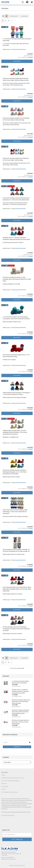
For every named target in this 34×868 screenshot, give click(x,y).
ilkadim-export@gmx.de (10, 859)
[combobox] (14, 16)
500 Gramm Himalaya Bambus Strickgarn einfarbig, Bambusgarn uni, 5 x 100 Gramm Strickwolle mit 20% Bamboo (15, 472)
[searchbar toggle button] (23, 2)
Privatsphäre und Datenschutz (10, 792)
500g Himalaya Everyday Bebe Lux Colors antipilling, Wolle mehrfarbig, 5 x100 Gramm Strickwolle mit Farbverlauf (15, 432)
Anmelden (17, 747)
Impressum (5, 786)
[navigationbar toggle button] (32, 2)
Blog (4, 775)
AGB (4, 789)
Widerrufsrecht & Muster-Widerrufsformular (13, 778)
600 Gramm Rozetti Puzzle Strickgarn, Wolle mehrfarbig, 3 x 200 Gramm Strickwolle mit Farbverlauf (15, 512)
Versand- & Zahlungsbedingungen (11, 781)
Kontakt (5, 784)
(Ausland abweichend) (20, 49)
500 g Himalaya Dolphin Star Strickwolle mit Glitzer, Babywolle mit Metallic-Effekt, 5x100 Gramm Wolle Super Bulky (17, 589)
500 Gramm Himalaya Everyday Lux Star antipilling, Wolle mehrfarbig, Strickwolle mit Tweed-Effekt (17, 279)
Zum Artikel (17, 61)
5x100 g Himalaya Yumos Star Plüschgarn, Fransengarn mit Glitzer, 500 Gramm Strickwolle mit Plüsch (16, 629)
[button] (3, 16)
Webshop (12, 866)
